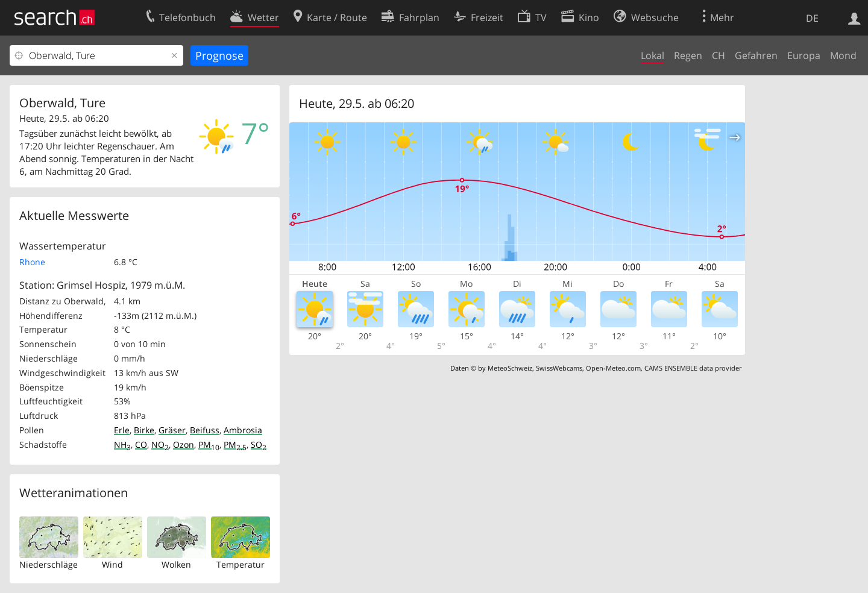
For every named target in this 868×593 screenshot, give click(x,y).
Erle (122, 430)
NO (160, 444)
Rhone (32, 262)
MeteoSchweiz (510, 368)
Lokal (653, 55)
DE (812, 18)
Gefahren (756, 55)
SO (259, 444)
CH (719, 55)
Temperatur (241, 564)
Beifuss (205, 430)
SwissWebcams (559, 368)
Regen (688, 55)
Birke (144, 430)
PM (209, 444)
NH (122, 444)
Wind (112, 564)
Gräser (172, 430)
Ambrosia (243, 430)
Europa (804, 55)
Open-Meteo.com (613, 368)
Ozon (184, 444)
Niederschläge (49, 564)
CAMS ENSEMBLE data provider (693, 368)
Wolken (176, 564)
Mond (843, 55)
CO (141, 444)
